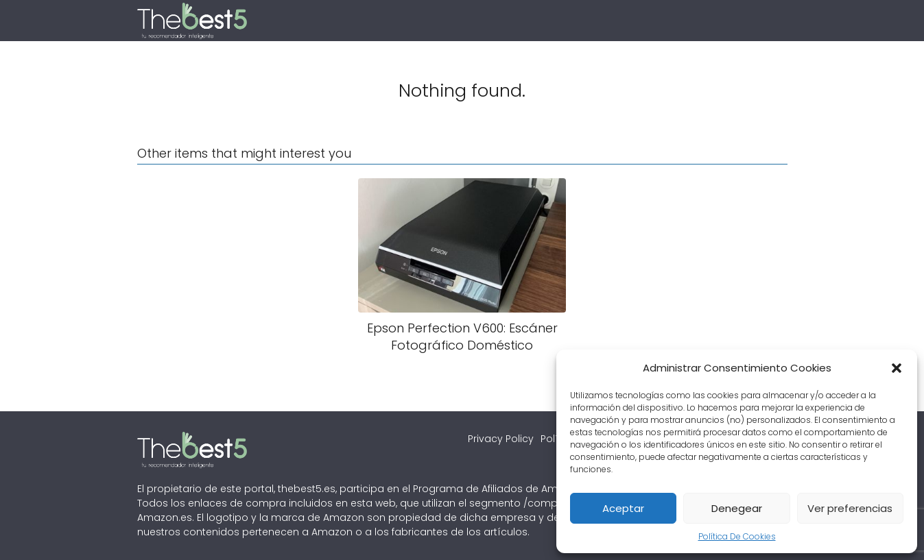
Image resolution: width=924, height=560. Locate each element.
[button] (897, 368)
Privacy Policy (501, 439)
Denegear (737, 508)
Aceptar (623, 508)
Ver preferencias (850, 508)
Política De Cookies (737, 536)
